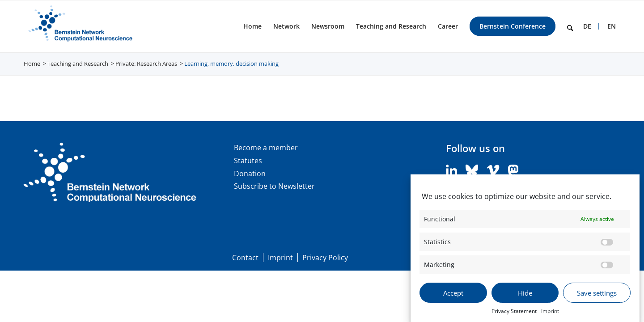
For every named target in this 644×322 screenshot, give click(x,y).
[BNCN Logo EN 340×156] (79, 26)
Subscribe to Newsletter (274, 186)
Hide (525, 293)
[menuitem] (252, 26)
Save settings (597, 293)
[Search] (570, 26)
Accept (453, 293)
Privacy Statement (514, 311)
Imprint (550, 311)
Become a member (266, 148)
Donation (250, 174)
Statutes (248, 161)
